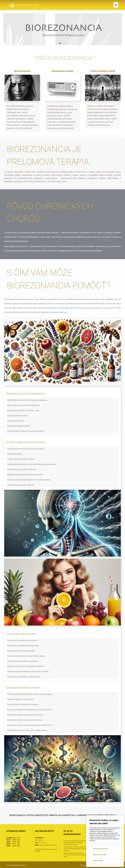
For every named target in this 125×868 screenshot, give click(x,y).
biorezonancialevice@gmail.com (48, 845)
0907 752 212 (43, 843)
